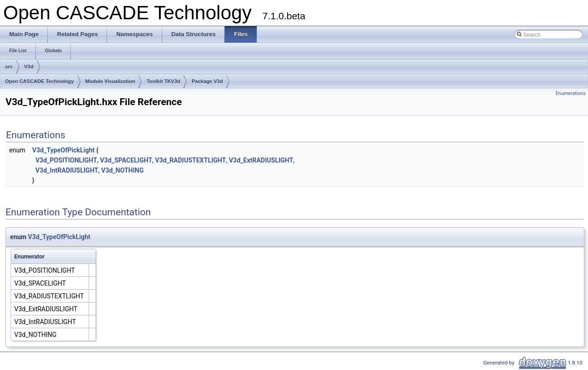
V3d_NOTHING (122, 170)
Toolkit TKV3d (163, 81)
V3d (29, 67)
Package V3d (207, 81)
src (9, 67)
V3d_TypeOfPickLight (63, 150)
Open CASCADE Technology (40, 81)
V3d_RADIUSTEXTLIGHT (191, 160)
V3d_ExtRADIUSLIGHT (261, 160)
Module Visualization (110, 81)
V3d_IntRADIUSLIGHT (67, 170)
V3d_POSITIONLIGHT (66, 160)
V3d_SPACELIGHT (126, 160)
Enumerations (571, 93)
